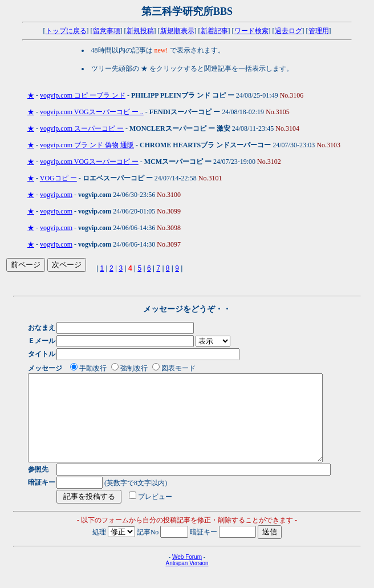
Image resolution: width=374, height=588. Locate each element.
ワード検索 (251, 31)
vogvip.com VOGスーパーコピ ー (89, 162)
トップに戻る (66, 31)
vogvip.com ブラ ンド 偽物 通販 (87, 145)
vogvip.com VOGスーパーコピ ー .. (92, 112)
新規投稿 (140, 31)
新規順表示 (177, 31)
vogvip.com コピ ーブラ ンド (83, 95)
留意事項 (107, 31)
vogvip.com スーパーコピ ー (82, 128)
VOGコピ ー (58, 178)
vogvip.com (56, 195)
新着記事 (214, 31)
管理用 (319, 31)
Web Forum (187, 574)
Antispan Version (187, 580)
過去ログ (288, 31)
